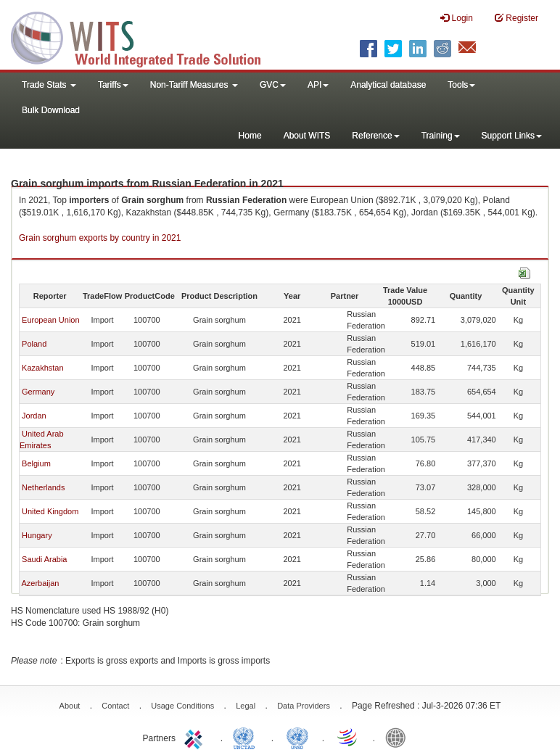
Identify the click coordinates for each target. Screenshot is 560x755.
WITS (145, 36)
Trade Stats (49, 85)
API (318, 85)
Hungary (37, 535)
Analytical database (388, 85)
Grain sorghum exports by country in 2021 (100, 238)
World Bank (399, 737)
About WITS (307, 136)
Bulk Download (51, 110)
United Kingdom (50, 511)
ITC (196, 737)
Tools (461, 85)
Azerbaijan (40, 583)
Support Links (512, 136)
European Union (51, 320)
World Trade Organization (348, 737)
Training (441, 136)
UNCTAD (247, 737)
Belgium (36, 463)
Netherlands (43, 487)
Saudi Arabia (44, 559)
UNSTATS (297, 737)
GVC (273, 85)
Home (250, 136)
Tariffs (113, 85)
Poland (34, 344)
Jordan (34, 416)
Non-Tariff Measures (194, 85)
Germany (38, 392)
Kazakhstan (42, 368)
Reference (375, 136)
